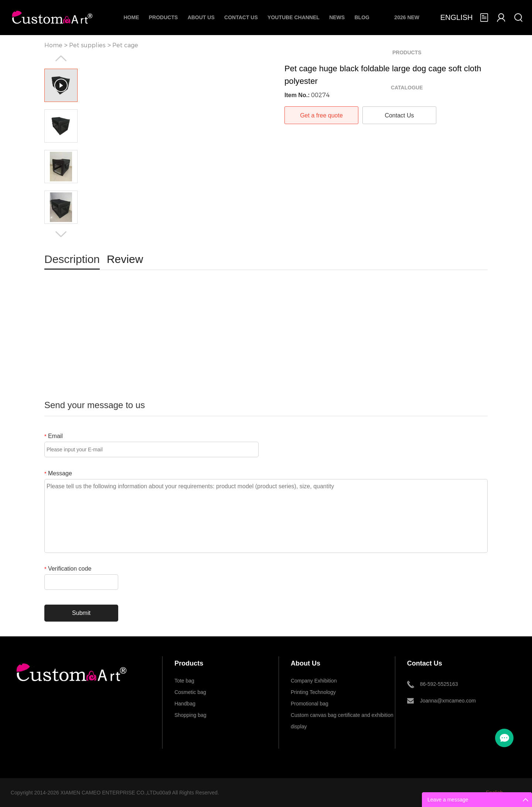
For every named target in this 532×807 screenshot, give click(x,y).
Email (54, 436)
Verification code (68, 569)
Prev (61, 58)
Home (131, 17)
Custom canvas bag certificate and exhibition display (342, 717)
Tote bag (184, 681)
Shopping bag (190, 715)
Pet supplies (87, 45)
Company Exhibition (314, 681)
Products (163, 17)
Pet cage (125, 45)
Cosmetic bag (190, 692)
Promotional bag (310, 704)
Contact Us (241, 17)
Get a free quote (321, 115)
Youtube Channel (294, 17)
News (337, 17)
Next (61, 234)
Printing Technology (313, 692)
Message (58, 473)
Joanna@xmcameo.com (448, 701)
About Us (201, 17)
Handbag (185, 704)
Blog (362, 17)
